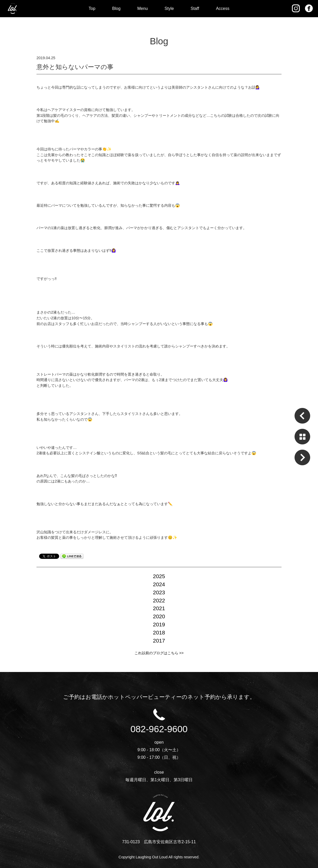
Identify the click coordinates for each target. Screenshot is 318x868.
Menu (143, 8)
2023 (159, 592)
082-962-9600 (159, 724)
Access (223, 8)
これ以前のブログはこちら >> (159, 653)
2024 (159, 584)
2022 (159, 600)
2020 (159, 616)
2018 (159, 632)
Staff (195, 8)
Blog (116, 8)
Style (169, 8)
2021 (159, 608)
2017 (159, 641)
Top (92, 8)
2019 (159, 624)
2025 (159, 576)
